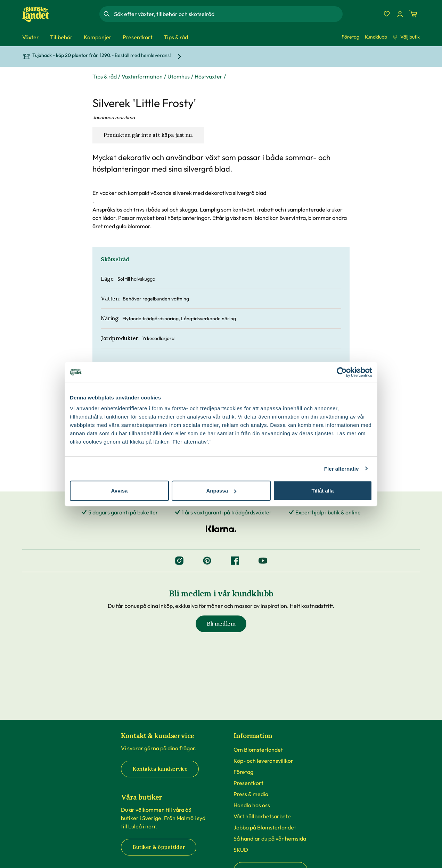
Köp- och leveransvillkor (263, 761)
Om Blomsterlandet (258, 750)
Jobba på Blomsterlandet (265, 827)
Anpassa (221, 491)
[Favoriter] (387, 14)
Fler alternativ (342, 468)
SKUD (241, 850)
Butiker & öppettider (159, 847)
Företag (350, 37)
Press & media (251, 794)
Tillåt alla (323, 491)
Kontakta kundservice (160, 769)
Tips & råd (105, 76)
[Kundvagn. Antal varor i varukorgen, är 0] (413, 14)
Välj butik (406, 37)
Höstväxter (208, 76)
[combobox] (228, 14)
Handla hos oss (252, 805)
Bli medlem (221, 624)
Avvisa (120, 491)
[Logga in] (400, 14)
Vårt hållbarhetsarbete (262, 816)
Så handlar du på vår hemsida (270, 838)
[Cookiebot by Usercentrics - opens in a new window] (342, 372)
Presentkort (248, 783)
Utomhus (179, 76)
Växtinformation (142, 76)
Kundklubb (376, 37)
